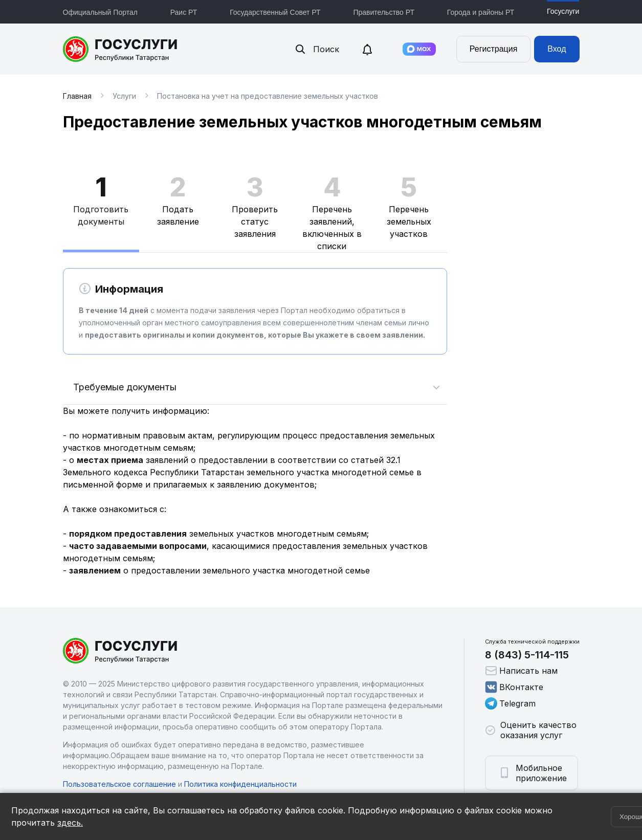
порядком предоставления (128, 534)
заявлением (95, 570)
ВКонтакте (514, 687)
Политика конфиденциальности (240, 784)
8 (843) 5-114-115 (527, 655)
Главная (77, 96)
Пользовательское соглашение (119, 784)
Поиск (317, 49)
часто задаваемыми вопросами (138, 546)
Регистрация (494, 49)
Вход (557, 49)
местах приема (110, 460)
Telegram (510, 703)
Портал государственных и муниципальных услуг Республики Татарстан (120, 49)
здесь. (70, 823)
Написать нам (521, 671)
